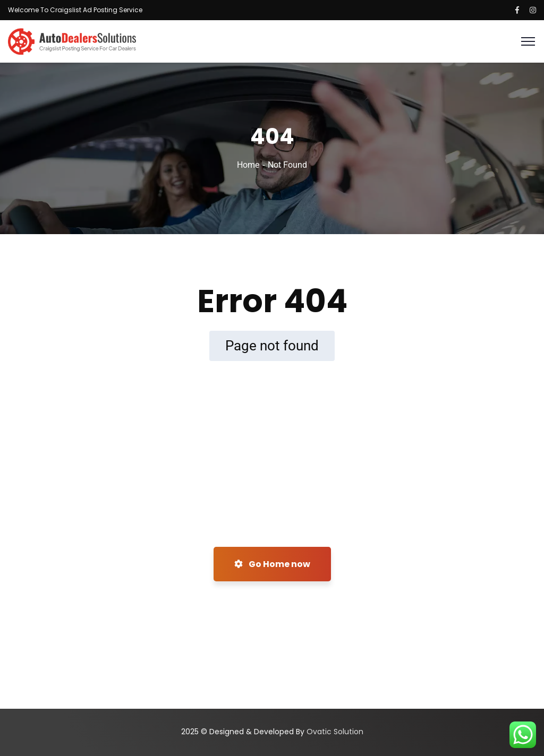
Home (248, 165)
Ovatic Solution (335, 732)
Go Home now (272, 564)
